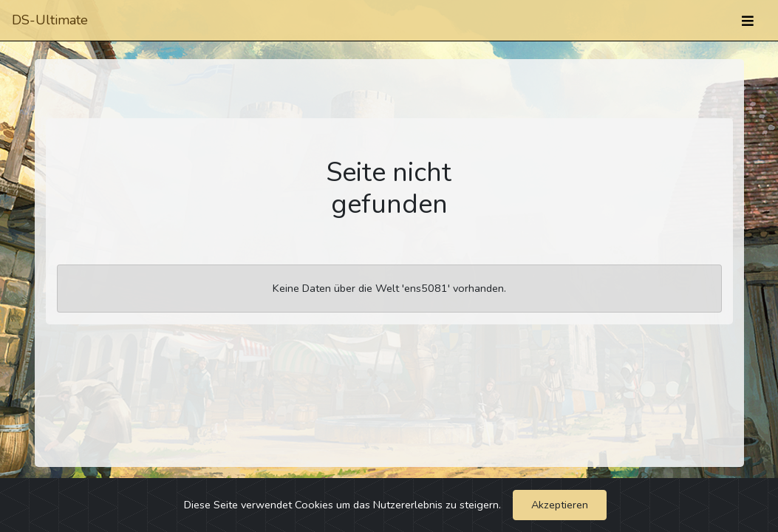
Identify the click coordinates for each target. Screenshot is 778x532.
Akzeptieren (560, 505)
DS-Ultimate (50, 20)
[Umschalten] (748, 21)
